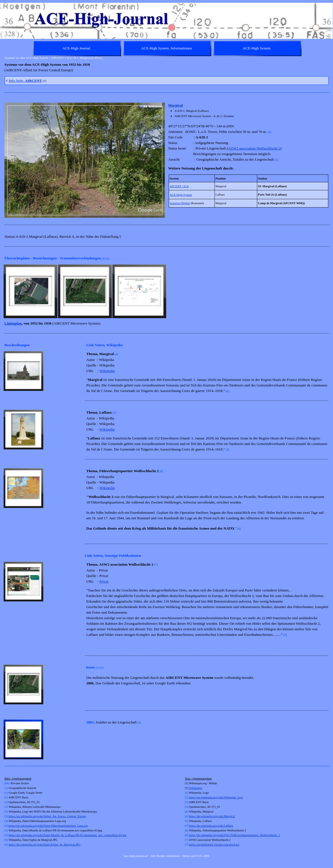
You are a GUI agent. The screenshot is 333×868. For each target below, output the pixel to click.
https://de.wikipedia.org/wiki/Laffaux (211, 826)
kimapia (197, 788)
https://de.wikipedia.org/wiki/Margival (212, 816)
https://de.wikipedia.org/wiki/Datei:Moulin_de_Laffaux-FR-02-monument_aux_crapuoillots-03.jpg (67, 835)
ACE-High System (181, 195)
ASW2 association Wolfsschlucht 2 (254, 148)
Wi (191, 788)
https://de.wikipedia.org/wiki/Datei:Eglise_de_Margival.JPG (45, 845)
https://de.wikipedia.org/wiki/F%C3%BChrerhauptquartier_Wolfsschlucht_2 (234, 835)
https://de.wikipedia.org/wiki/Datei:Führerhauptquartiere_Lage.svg (48, 826)
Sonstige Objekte (180, 203)
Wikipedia (107, 371)
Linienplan (13, 323)
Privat (104, 581)
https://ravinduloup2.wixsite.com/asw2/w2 (214, 845)
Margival (176, 105)
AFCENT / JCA (179, 186)
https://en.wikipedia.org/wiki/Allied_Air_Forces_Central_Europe (47, 816)
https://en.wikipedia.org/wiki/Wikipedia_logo (216, 797)
